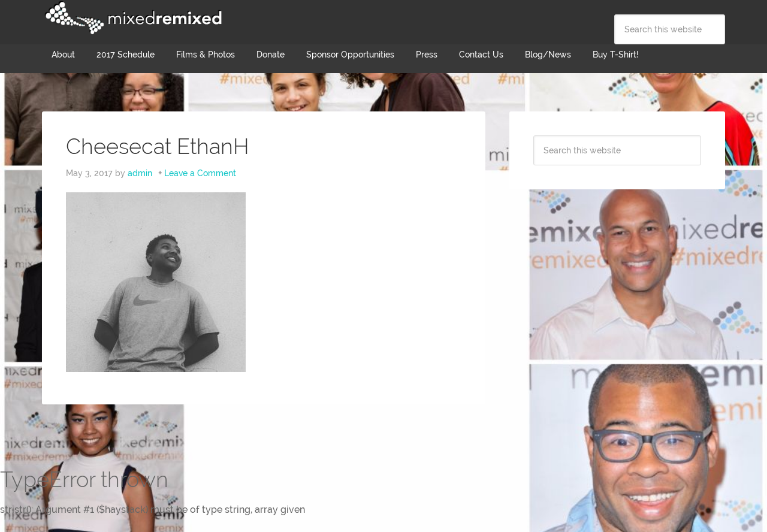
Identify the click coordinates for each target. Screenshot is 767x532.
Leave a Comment (200, 173)
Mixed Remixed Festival (132, 18)
